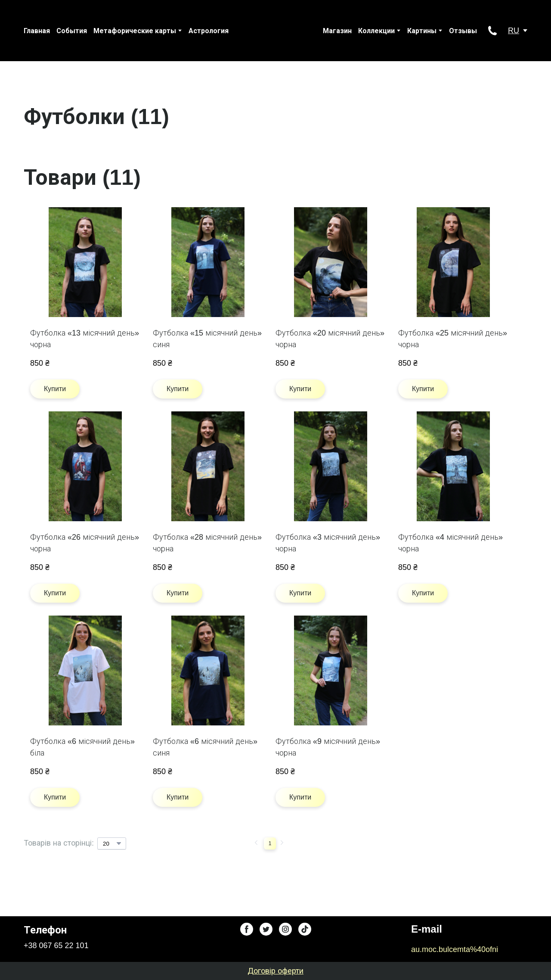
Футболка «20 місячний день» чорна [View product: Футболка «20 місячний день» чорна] (330, 339)
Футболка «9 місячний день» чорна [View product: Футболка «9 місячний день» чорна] (328, 747)
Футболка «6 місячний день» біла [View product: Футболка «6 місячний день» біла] (82, 747)
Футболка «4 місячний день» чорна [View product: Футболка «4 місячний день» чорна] (450, 543)
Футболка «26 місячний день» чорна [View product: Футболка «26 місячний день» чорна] (85, 543)
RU (514, 31)
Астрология (209, 31)
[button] (492, 31)
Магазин (337, 31)
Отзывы (463, 31)
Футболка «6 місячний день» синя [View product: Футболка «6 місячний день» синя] (205, 747)
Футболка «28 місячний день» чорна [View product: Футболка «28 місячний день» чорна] (207, 543)
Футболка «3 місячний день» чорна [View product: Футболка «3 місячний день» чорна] (328, 543)
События (72, 31)
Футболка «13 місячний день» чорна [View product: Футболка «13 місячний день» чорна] (85, 339)
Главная (37, 31)
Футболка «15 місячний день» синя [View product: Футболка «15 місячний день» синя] (207, 339)
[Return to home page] (267, 31)
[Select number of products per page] (112, 843)
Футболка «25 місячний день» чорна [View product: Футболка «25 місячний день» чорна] (453, 339)
